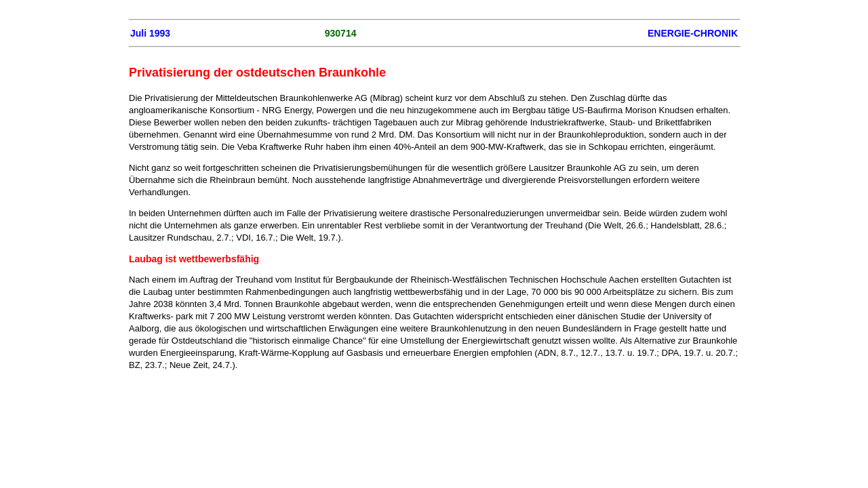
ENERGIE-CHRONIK (693, 33)
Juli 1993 (150, 33)
